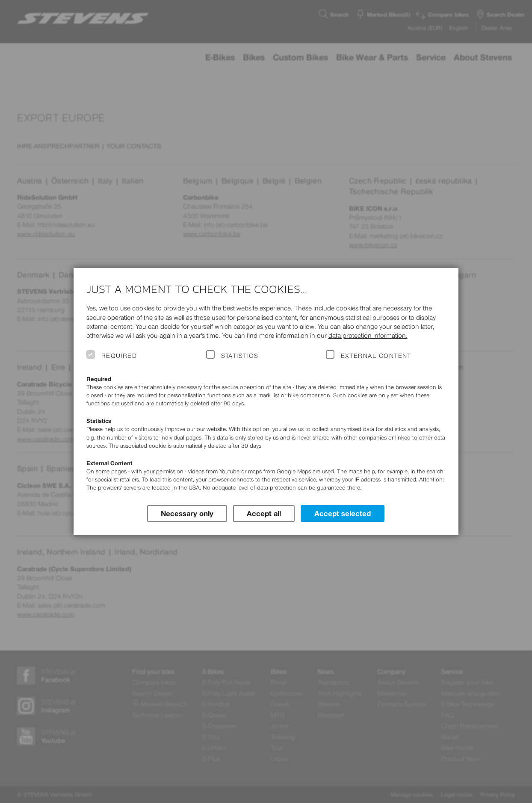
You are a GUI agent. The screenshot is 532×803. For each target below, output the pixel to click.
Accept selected (343, 513)
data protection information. (368, 335)
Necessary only (187, 513)
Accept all (264, 513)
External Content (376, 356)
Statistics (240, 356)
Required (119, 356)
